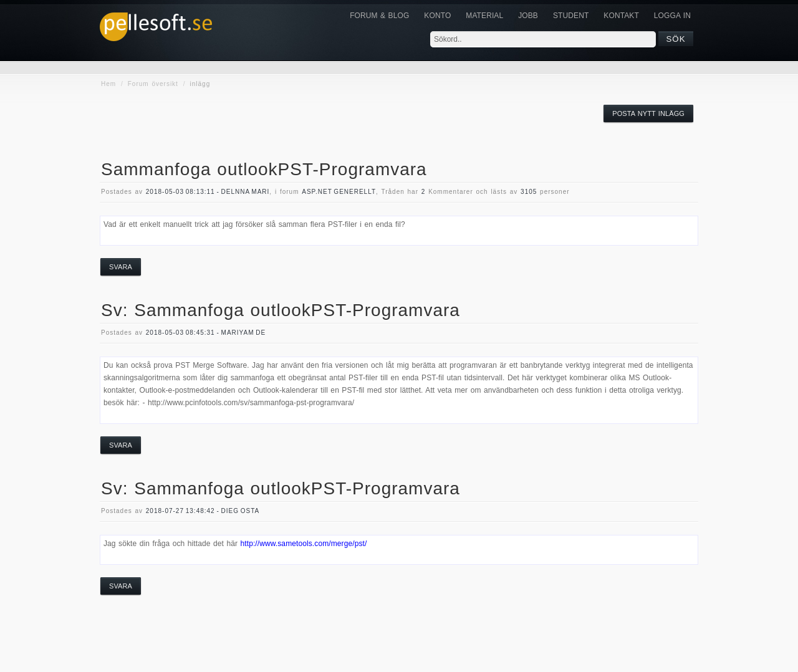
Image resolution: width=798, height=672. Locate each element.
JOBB (528, 16)
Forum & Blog (379, 16)
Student (571, 16)
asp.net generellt (339, 192)
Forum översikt (153, 84)
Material (484, 16)
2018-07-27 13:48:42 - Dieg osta (203, 511)
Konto (437, 16)
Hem (108, 84)
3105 (529, 192)
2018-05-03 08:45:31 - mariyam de (206, 333)
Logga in (672, 16)
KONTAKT (621, 16)
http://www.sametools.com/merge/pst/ (303, 544)
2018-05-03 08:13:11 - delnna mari (208, 192)
